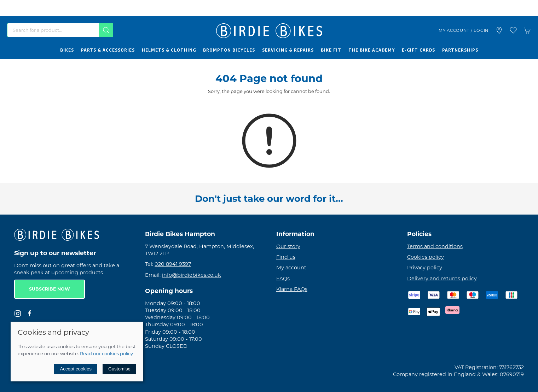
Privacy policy (425, 268)
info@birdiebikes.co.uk (192, 275)
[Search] (60, 30)
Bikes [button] (67, 50)
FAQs (283, 279)
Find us (286, 257)
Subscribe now (50, 289)
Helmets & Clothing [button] (169, 50)
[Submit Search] (106, 30)
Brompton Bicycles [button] (229, 50)
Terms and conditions (435, 246)
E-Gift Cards (418, 50)
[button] (513, 30)
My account (291, 268)
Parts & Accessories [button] (108, 50)
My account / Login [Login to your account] (464, 30)
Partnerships (460, 50)
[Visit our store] (499, 30)
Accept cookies (76, 369)
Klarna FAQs (292, 289)
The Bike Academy (372, 50)
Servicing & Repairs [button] (288, 50)
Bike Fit (331, 50)
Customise (119, 369)
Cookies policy (426, 257)
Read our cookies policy (106, 353)
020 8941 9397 (173, 264)
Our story (288, 246)
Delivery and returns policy (442, 279)
